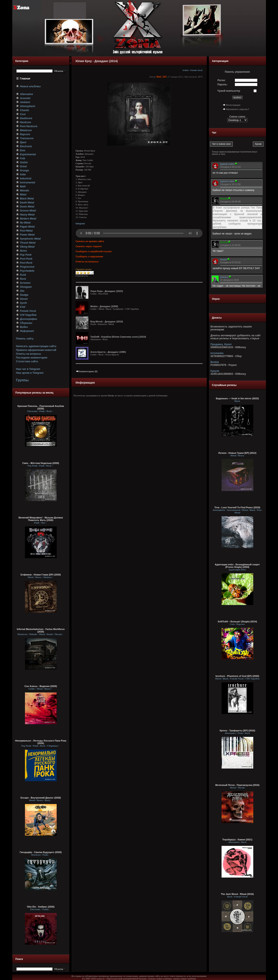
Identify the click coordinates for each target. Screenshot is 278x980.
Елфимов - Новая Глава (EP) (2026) (41, 575)
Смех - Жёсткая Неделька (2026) (41, 463)
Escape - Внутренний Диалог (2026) (41, 798)
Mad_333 (161, 77)
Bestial (215, 362)
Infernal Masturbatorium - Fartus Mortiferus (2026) (41, 630)
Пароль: (223, 85)
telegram (80, 224)
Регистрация (233, 105)
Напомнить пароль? (237, 109)
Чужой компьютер (229, 91)
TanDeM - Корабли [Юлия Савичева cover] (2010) (118, 337)
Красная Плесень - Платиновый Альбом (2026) (41, 407)
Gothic (186, 70)
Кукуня (215, 371)
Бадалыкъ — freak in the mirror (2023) (237, 398)
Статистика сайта (27, 361)
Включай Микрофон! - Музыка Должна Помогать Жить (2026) (41, 519)
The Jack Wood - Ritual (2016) (237, 894)
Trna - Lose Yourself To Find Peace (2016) (237, 507)
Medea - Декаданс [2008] (104, 306)
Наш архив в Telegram (30, 373)
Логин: (221, 80)
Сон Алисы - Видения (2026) (41, 686)
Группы (22, 380)
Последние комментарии (31, 358)
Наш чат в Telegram (28, 369)
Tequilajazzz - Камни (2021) (237, 840)
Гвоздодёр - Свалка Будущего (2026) (41, 852)
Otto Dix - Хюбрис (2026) (41, 907)
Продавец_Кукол (221, 344)
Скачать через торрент (89, 246)
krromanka (217, 353)
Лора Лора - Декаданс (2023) (107, 291)
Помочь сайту (25, 339)
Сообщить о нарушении (89, 256)
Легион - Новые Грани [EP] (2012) (237, 453)
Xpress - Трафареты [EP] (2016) (237, 731)
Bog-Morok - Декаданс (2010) (107, 322)
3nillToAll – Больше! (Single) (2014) (237, 622)
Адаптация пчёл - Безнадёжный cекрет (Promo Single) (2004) (237, 566)
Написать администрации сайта (36, 346)
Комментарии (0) (87, 371)
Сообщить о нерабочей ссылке (94, 251)
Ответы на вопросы (28, 354)
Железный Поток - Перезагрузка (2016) (237, 785)
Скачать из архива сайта (90, 241)
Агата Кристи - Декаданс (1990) (108, 352)
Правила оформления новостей (36, 350)
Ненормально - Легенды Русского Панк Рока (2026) (41, 742)
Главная (25, 79)
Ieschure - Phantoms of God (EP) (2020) (237, 676)
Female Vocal (196, 70)
